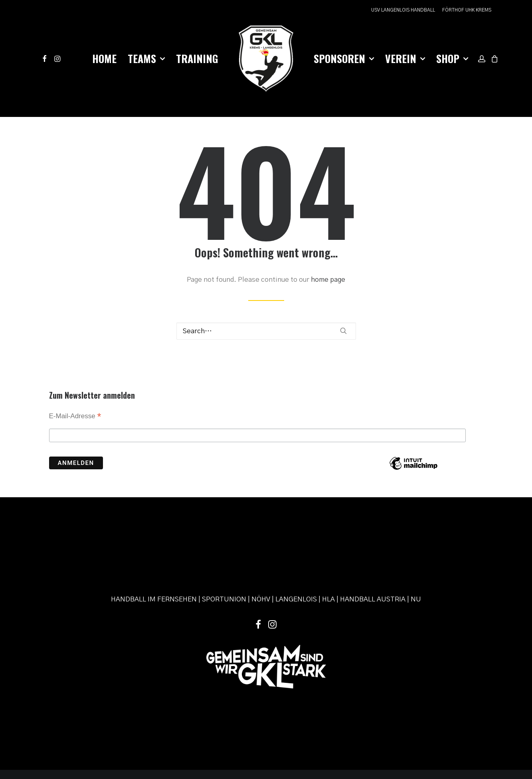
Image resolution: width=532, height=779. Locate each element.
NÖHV (261, 541)
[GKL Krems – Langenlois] (266, 59)
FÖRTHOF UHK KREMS (467, 10)
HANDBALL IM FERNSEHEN (154, 541)
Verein (405, 58)
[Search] (266, 311)
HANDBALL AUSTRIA (373, 541)
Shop (452, 58)
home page (328, 260)
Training (197, 58)
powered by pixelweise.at (298, 731)
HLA (328, 541)
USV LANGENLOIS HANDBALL (403, 10)
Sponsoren (344, 58)
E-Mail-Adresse (75, 397)
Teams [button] (146, 58)
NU (416, 541)
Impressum (218, 731)
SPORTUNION (224, 541)
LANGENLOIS (296, 541)
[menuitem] (404, 10)
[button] (46, 59)
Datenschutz (249, 731)
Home (104, 58)
